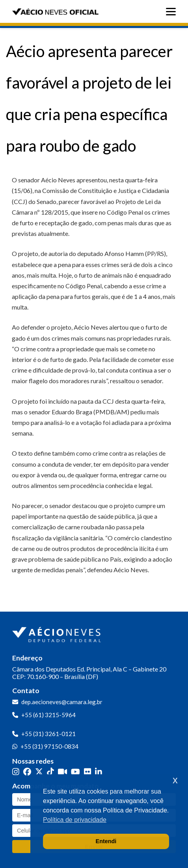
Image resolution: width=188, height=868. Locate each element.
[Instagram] (16, 772)
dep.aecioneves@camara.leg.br (62, 702)
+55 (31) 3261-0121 (48, 734)
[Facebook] (27, 772)
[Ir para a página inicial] (58, 633)
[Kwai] (62, 772)
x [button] (175, 780)
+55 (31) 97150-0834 (49, 746)
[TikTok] (50, 772)
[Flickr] (87, 772)
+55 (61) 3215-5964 (48, 715)
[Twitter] (39, 772)
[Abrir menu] (173, 12)
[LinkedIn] (99, 772)
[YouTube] (75, 772)
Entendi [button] (106, 841)
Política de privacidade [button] (75, 820)
